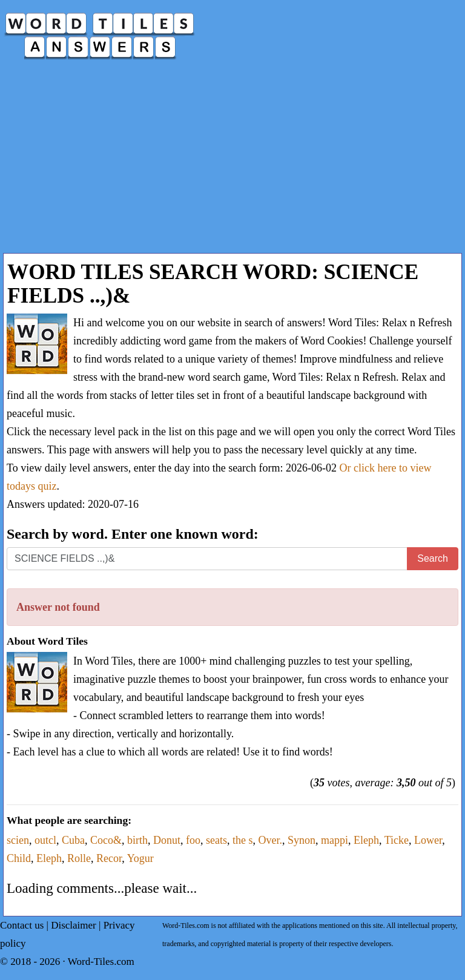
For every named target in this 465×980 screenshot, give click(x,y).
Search (433, 558)
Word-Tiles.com (101, 962)
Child (19, 858)
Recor (109, 858)
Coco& (106, 840)
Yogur (140, 858)
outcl (45, 840)
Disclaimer (74, 925)
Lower (428, 840)
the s (243, 840)
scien (18, 840)
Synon (302, 840)
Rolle (79, 858)
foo (193, 840)
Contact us (22, 925)
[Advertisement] (232, 162)
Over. (270, 840)
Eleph (366, 840)
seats (216, 840)
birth (137, 840)
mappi (335, 840)
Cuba (73, 840)
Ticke (397, 840)
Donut (167, 840)
